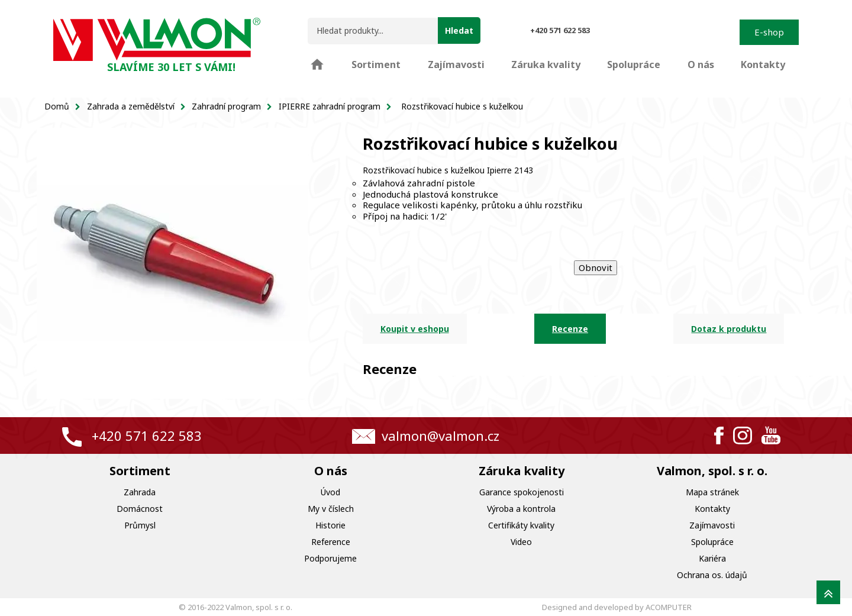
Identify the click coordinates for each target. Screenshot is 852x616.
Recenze (570, 329)
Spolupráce (712, 542)
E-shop (769, 32)
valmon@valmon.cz (440, 436)
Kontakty (712, 509)
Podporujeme (330, 558)
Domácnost (140, 509)
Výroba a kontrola (521, 509)
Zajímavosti (712, 525)
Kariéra (712, 558)
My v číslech (331, 509)
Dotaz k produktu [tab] (729, 329)
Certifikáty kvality (521, 525)
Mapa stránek (712, 492)
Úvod (330, 492)
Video (521, 542)
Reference (331, 542)
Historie (330, 525)
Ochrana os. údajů (712, 575)
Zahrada (140, 492)
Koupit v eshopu (415, 329)
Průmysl (140, 525)
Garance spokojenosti (522, 492)
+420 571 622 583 (147, 436)
